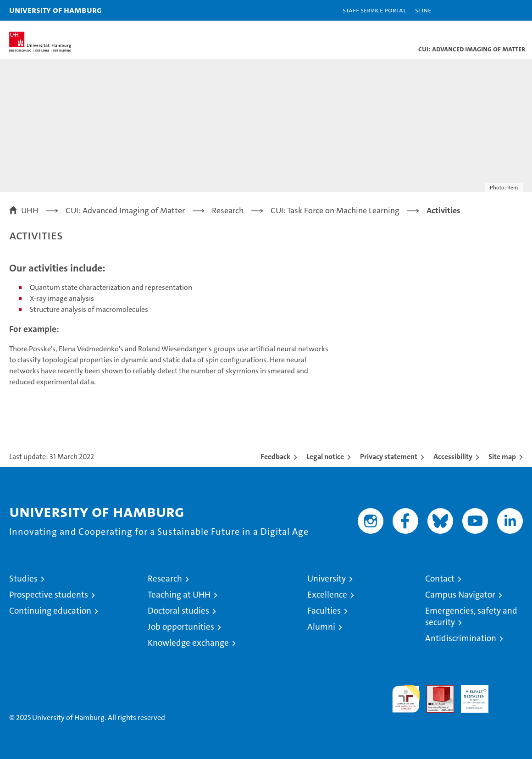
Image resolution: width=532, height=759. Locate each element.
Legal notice (325, 457)
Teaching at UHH (179, 595)
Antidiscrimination (461, 638)
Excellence (327, 595)
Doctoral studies (178, 611)
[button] (496, 10)
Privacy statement (389, 457)
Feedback (275, 457)
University (327, 579)
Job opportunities (181, 627)
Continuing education (50, 611)
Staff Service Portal (374, 10)
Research (165, 579)
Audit (435, 690)
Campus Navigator (460, 595)
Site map (502, 457)
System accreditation (509, 695)
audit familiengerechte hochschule (406, 699)
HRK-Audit (470, 695)
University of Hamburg (55, 10)
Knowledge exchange (188, 643)
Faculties (324, 611)
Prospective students (49, 595)
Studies (23, 579)
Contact (440, 579)
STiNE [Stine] (423, 10)
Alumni (321, 627)
